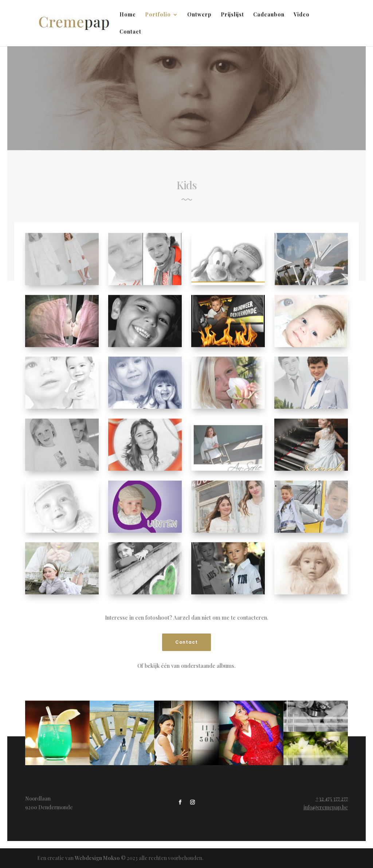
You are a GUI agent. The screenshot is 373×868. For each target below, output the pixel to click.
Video (302, 15)
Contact (130, 32)
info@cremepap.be (326, 807)
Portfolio (158, 15)
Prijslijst (232, 15)
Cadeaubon (269, 15)
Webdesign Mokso (97, 858)
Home (128, 15)
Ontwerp (199, 15)
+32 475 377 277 (332, 799)
